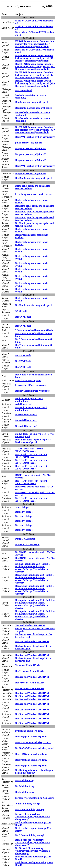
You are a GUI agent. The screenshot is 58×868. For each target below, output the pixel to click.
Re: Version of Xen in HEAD (30, 671)
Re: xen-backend (24, 90)
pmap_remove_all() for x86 (29, 143)
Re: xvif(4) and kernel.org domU (31, 737)
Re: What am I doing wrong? (30, 809)
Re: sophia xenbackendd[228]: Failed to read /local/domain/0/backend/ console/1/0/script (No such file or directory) (35, 579)
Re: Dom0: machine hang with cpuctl (34, 108)
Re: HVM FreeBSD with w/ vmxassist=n (35, 137)
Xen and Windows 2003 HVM (30, 625)
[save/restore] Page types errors (31, 385)
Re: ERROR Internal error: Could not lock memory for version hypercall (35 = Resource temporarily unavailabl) (35, 58)
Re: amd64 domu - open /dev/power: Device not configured (33, 441)
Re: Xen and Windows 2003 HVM (32, 641)
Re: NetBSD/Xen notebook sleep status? (35, 748)
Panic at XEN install (25, 539)
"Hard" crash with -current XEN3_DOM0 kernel (29, 450)
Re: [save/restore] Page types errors (33, 391)
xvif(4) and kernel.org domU (29, 731)
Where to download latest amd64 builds (35, 330)
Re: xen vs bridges (24, 512)
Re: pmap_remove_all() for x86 (31, 148)
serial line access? (24, 404)
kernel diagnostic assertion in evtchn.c (34, 194)
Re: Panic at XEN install (27, 545)
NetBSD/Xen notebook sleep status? (33, 742)
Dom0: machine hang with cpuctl (32, 102)
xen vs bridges (22, 507)
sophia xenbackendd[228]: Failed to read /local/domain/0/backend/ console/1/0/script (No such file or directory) (33, 568)
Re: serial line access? (26, 415)
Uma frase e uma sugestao (28, 380)
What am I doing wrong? (28, 804)
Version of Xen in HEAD (27, 665)
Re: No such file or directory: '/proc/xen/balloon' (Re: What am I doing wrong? (33, 842)
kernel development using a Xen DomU (35, 798)
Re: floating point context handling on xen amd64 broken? (34, 771)
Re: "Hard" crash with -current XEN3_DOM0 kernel (31, 456)
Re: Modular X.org (25, 780)
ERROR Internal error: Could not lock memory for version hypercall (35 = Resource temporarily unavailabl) (35, 44)
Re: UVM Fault (23, 317)
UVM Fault (21, 311)
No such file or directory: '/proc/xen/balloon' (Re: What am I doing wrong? (33, 817)
